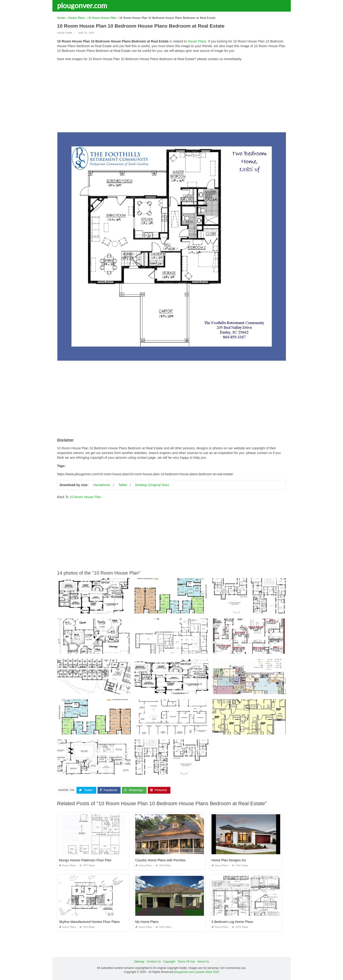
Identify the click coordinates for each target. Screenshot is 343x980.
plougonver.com (82, 5)
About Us (203, 962)
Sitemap (139, 962)
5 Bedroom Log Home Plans (232, 922)
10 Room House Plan (85, 497)
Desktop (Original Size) (152, 485)
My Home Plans (147, 922)
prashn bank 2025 (208, 972)
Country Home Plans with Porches (160, 860)
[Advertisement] (172, 98)
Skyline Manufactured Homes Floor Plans (89, 922)
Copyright (169, 962)
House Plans (65, 33)
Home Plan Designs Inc (229, 860)
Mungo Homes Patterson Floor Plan (85, 860)
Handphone (102, 485)
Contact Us (154, 962)
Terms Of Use (186, 962)
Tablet (123, 485)
